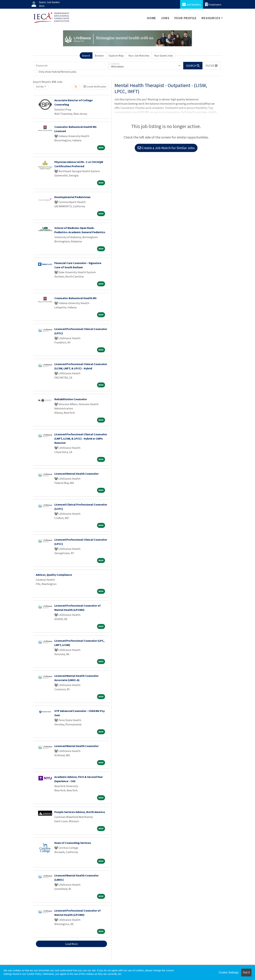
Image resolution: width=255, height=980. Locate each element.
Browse (99, 55)
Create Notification (95, 87)
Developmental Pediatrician (72, 197)
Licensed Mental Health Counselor (76, 474)
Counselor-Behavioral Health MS (75, 298)
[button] (212, 66)
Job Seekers (192, 4)
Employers (213, 4)
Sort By (40, 87)
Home (151, 18)
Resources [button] (211, 18)
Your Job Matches (139, 55)
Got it (246, 972)
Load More (71, 944)
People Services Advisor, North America (80, 812)
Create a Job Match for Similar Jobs (166, 148)
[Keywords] (72, 66)
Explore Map (116, 55)
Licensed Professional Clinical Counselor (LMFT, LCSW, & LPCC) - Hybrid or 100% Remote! (81, 438)
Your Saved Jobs (164, 55)
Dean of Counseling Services (73, 843)
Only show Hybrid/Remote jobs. (58, 72)
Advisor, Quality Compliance (54, 575)
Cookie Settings (229, 972)
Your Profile (185, 18)
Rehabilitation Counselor (71, 399)
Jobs (165, 18)
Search (86, 55)
